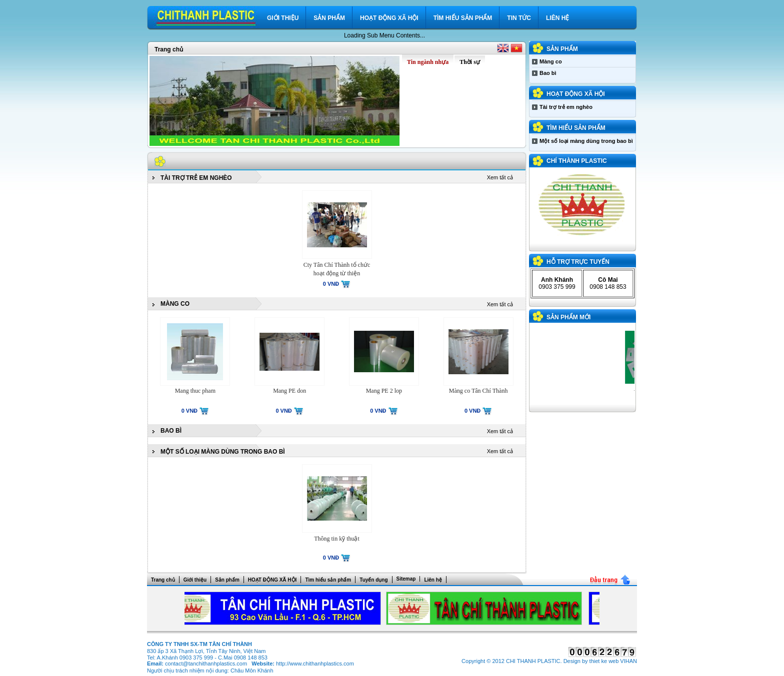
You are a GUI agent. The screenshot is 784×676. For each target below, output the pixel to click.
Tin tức (519, 18)
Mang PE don (289, 391)
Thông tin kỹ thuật (337, 539)
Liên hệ (557, 18)
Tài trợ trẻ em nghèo (196, 178)
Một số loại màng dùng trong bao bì (223, 452)
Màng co (175, 304)
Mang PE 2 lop (384, 391)
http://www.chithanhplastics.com (315, 664)
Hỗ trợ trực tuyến (578, 262)
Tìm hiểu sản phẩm (463, 18)
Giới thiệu (283, 18)
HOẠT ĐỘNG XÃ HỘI (389, 18)
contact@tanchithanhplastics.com (206, 664)
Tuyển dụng (373, 580)
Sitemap (406, 579)
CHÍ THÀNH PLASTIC (577, 161)
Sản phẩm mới (568, 317)
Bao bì (171, 431)
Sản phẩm (329, 18)
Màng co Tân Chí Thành (478, 391)
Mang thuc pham (195, 391)
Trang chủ (169, 49)
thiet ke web (604, 661)
